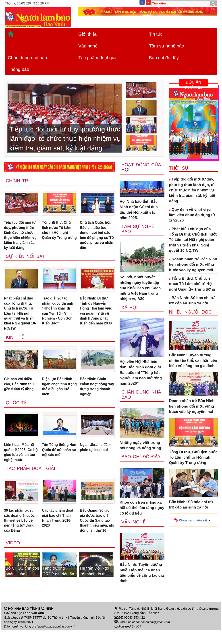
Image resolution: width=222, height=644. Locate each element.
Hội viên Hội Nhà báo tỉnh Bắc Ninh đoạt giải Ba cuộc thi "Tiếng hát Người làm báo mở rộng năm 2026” (141, 373)
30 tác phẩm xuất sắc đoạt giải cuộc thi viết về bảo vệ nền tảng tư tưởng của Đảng (21, 531)
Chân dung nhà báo (27, 58)
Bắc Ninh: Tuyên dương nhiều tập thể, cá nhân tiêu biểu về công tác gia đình (142, 574)
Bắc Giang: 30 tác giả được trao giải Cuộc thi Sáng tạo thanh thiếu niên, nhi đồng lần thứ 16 (96, 533)
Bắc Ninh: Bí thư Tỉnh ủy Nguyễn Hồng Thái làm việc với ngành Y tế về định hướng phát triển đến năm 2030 (97, 315)
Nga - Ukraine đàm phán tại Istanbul (96, 455)
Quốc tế (17, 410)
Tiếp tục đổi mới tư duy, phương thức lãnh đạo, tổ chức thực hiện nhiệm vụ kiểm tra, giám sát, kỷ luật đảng (21, 236)
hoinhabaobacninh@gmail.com (149, 636)
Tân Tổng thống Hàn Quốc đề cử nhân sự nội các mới (56, 461)
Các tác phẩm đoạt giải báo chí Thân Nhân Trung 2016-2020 (59, 528)
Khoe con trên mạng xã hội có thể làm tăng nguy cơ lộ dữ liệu (142, 509)
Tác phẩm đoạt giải (97, 58)
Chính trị (18, 181)
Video (13, 560)
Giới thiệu (88, 34)
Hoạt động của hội (141, 167)
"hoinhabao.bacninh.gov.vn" (56, 640)
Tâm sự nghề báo (167, 46)
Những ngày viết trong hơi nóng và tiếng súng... (142, 446)
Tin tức (156, 34)
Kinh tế (15, 343)
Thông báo (19, 69)
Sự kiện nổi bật (26, 259)
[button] (192, 520)
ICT (139, 640)
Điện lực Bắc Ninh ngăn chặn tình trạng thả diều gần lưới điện (59, 393)
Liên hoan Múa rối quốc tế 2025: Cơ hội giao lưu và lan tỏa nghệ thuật (21, 461)
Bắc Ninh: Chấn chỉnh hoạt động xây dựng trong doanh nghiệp (95, 393)
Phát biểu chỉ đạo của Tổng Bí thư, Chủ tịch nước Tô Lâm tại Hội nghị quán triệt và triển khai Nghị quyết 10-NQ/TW (21, 318)
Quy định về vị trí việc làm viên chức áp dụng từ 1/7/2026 (192, 215)
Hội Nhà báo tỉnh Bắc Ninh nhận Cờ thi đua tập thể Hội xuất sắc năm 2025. (139, 210)
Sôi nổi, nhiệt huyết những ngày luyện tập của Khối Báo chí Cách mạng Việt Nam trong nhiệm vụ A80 (140, 289)
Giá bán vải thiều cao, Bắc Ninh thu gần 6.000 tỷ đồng (20, 390)
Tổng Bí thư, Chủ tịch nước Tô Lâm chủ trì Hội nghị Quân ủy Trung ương (58, 234)
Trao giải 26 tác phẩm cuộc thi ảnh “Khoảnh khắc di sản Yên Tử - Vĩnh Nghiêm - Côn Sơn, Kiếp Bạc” (59, 315)
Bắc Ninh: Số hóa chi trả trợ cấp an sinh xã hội (192, 300)
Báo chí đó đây (164, 58)
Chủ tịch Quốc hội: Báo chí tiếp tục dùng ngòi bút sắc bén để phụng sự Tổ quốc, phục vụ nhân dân (97, 236)
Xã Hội (130, 308)
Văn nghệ (88, 46)
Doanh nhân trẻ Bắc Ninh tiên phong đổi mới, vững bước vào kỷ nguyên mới (193, 265)
